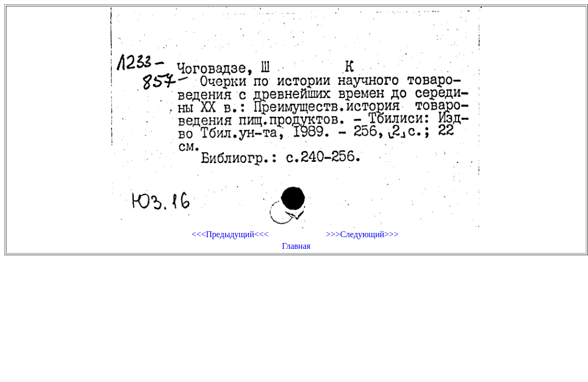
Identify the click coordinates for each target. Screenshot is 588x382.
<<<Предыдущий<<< (230, 234)
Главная (296, 246)
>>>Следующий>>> (362, 234)
